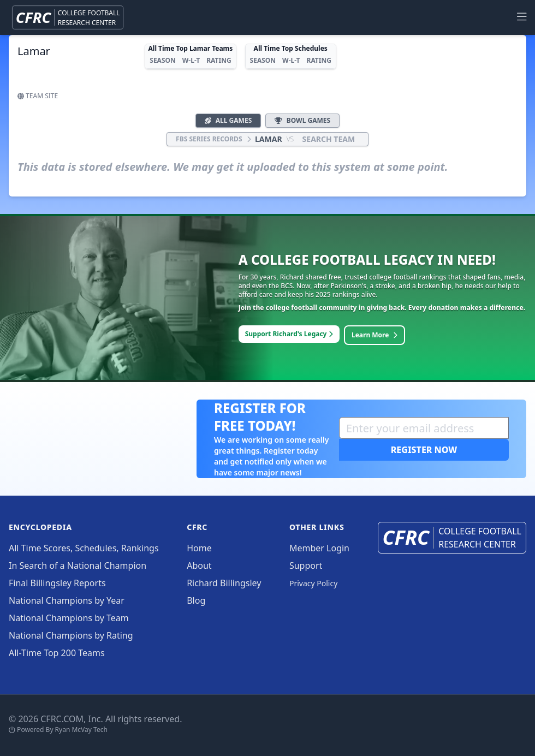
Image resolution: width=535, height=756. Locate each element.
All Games (228, 120)
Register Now (424, 450)
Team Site (38, 96)
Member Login (319, 548)
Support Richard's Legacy (289, 334)
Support (306, 565)
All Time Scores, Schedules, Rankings (84, 548)
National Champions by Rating (71, 635)
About (199, 565)
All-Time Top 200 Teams (57, 653)
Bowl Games (302, 120)
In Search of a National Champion (78, 565)
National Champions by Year (67, 600)
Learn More (374, 335)
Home (199, 548)
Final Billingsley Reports (57, 583)
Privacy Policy (313, 583)
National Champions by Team (69, 618)
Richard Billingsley (224, 583)
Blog (196, 600)
